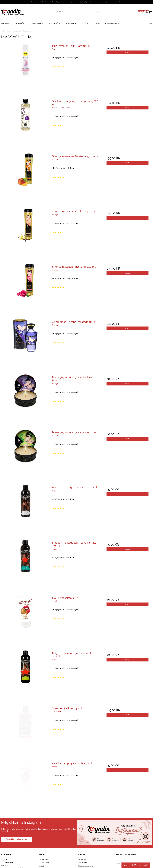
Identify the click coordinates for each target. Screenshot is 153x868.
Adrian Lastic (44, 863)
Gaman (85, 24)
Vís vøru (127, 52)
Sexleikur (5, 24)
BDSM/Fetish (71, 24)
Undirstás (20, 24)
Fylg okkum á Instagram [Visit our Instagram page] (17, 839)
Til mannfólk (54, 24)
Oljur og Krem (36, 24)
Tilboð (97, 24)
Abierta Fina (44, 860)
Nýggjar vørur (112, 24)
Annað (42, 866)
